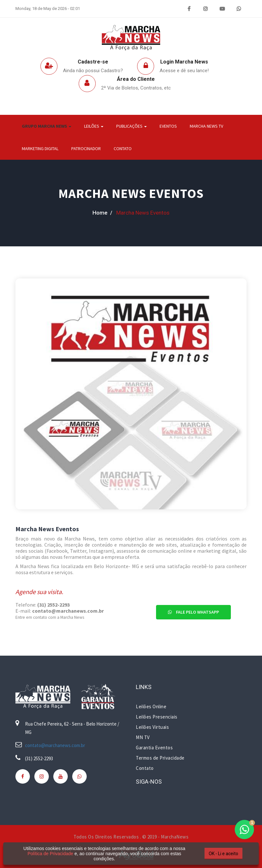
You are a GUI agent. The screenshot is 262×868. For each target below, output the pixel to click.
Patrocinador (86, 149)
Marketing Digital (40, 149)
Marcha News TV (206, 126)
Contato (123, 149)
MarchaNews (175, 837)
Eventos (168, 126)
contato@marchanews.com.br (55, 745)
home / (102, 213)
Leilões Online (151, 706)
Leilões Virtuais (152, 727)
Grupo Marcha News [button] (47, 126)
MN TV (143, 737)
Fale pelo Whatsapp (193, 612)
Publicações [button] (131, 126)
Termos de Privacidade (160, 758)
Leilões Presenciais (157, 717)
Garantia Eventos (154, 748)
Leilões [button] (94, 126)
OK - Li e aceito (223, 854)
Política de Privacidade (50, 854)
